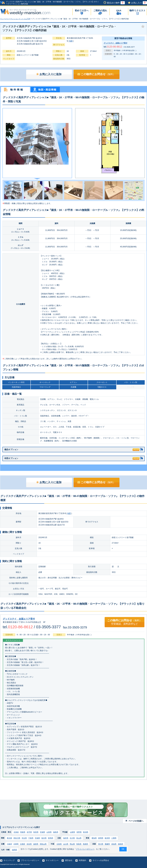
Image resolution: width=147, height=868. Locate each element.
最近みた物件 (116, 3)
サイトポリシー (52, 860)
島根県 (85, 844)
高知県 (114, 844)
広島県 (59, 844)
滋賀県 (36, 844)
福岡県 (14, 850)
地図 (71, 41)
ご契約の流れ (100, 10)
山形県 (49, 832)
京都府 (23, 844)
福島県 (56, 832)
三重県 (114, 838)
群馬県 (51, 838)
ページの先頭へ (136, 821)
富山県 (79, 838)
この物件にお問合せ (96, 74)
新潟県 (86, 832)
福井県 (66, 838)
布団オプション (72, 458)
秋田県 (36, 832)
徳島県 (120, 844)
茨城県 (37, 838)
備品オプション (72, 449)
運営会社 (69, 860)
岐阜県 (107, 838)
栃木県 (44, 838)
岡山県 (72, 844)
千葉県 (31, 838)
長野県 (79, 832)
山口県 (66, 844)
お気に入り (139, 3)
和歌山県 (43, 844)
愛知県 (94, 838)
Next (67, 143)
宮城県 (42, 832)
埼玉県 (24, 838)
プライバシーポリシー (30, 860)
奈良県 (29, 844)
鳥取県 (79, 844)
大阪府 (9, 844)
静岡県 (101, 838)
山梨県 (72, 832)
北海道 (16, 832)
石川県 (72, 838)
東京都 (9, 838)
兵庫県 (16, 844)
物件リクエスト (137, 10)
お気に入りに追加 (49, 74)
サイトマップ (9, 860)
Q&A (119, 10)
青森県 (23, 832)
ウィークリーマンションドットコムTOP (15, 19)
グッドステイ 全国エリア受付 (115, 43)
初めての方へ (82, 10)
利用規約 (82, 860)
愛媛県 (107, 844)
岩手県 (29, 832)
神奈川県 (17, 838)
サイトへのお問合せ (101, 860)
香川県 (101, 844)
